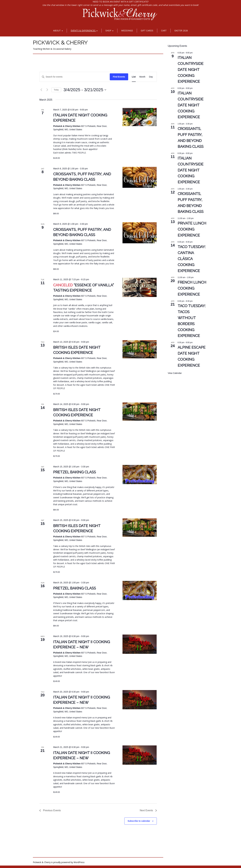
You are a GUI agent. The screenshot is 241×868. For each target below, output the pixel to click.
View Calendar (175, 373)
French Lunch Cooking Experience (192, 288)
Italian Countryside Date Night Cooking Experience (191, 70)
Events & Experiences (84, 31)
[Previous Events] (41, 90)
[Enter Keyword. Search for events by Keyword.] (75, 77)
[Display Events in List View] (134, 77)
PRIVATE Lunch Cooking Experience (192, 229)
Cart (164, 31)
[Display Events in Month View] (142, 77)
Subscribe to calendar (139, 821)
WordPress (79, 862)
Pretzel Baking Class (75, 472)
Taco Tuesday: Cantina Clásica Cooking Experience (192, 259)
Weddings (127, 31)
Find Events (119, 77)
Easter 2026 (181, 31)
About (58, 31)
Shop (109, 31)
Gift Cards (147, 31)
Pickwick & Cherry (60, 42)
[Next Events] (47, 90)
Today (56, 90)
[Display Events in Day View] (151, 77)
